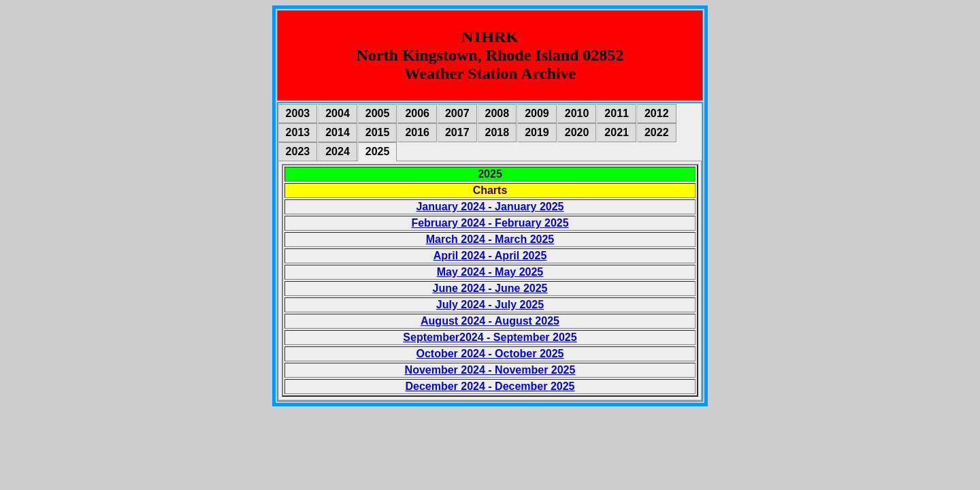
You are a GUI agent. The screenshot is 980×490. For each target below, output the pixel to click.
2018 (497, 132)
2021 (617, 132)
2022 (657, 132)
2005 (378, 113)
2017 (457, 132)
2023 (298, 151)
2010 (577, 113)
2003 (298, 113)
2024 (338, 151)
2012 (657, 113)
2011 (617, 113)
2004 (338, 113)
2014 (338, 132)
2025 (378, 151)
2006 (417, 113)
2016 (417, 132)
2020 (577, 132)
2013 (298, 132)
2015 (378, 132)
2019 (537, 132)
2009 (537, 113)
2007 (457, 113)
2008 (497, 113)
